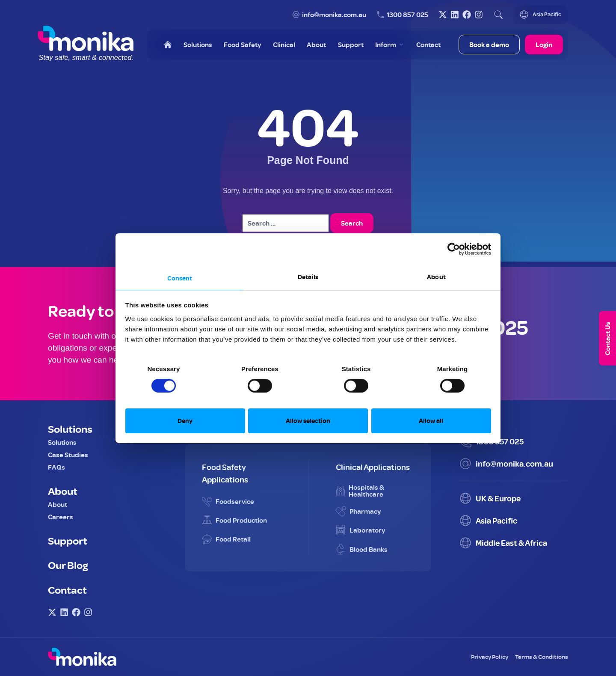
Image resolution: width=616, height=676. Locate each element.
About (63, 491)
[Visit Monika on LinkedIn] (455, 15)
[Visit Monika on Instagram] (479, 15)
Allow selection (308, 421)
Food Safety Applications (225, 473)
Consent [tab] (180, 278)
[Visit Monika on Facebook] (467, 15)
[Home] (168, 45)
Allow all (431, 421)
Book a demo (489, 45)
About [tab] (436, 276)
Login (544, 45)
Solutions (70, 429)
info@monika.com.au (334, 15)
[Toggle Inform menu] (390, 45)
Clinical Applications (373, 467)
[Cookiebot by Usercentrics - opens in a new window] (454, 249)
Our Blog (68, 565)
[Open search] (498, 15)
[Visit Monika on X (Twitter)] (443, 15)
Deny (185, 421)
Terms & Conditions (542, 657)
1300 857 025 (407, 15)
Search (352, 223)
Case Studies (68, 455)
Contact (67, 590)
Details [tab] (308, 276)
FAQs (56, 467)
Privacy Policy (490, 657)
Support (68, 540)
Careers (61, 517)
